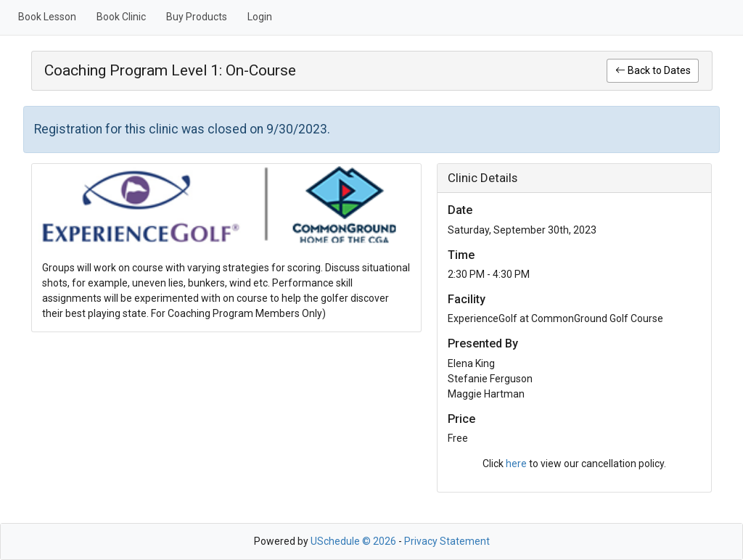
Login (260, 17)
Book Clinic (121, 17)
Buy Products (197, 17)
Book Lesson (47, 17)
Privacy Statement (447, 541)
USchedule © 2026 (353, 541)
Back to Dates (653, 70)
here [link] (516, 464)
